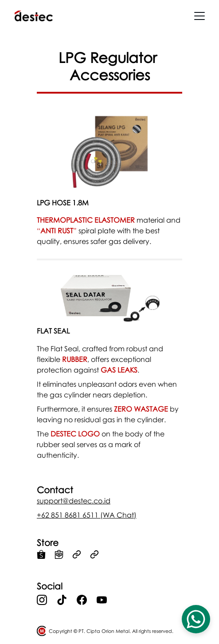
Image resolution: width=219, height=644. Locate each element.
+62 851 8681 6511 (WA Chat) (87, 515)
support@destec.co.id (74, 501)
